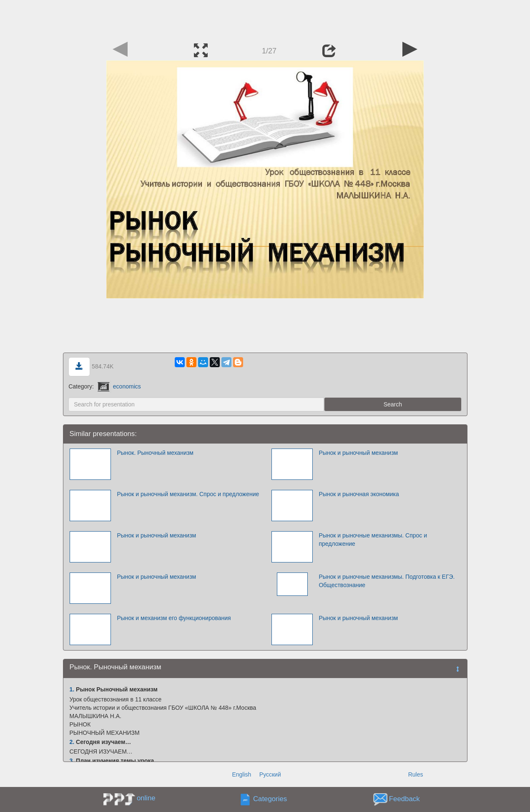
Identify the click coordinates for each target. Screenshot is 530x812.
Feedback (404, 799)
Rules (416, 774)
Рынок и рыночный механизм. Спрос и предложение (188, 494)
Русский (270, 774)
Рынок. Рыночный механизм (155, 453)
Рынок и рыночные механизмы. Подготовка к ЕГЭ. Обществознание (387, 581)
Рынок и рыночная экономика (359, 494)
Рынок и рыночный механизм (358, 453)
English (241, 774)
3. (72, 761)
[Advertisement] (265, 19)
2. (72, 742)
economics (119, 386)
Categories (270, 799)
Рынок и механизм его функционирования (174, 618)
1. (72, 689)
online (146, 798)
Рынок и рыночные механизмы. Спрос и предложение (373, 540)
